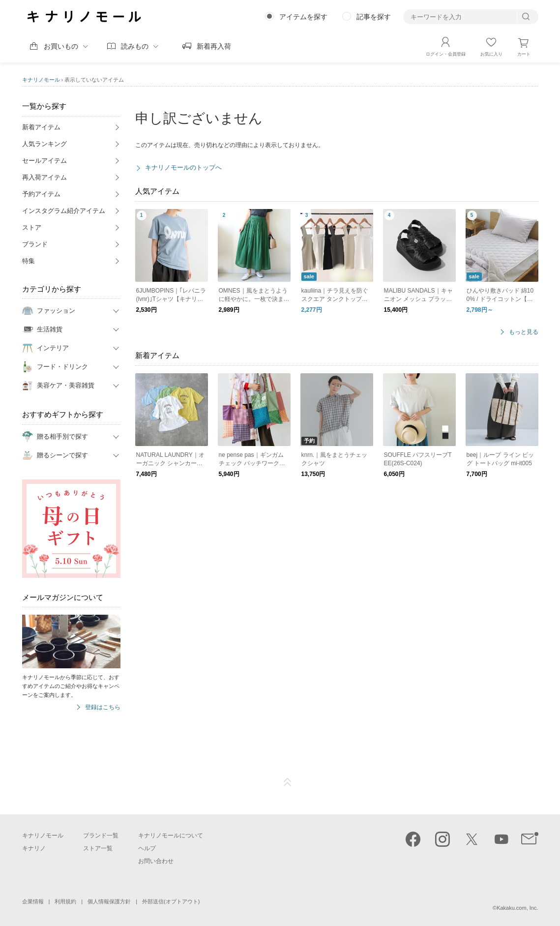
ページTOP (288, 782)
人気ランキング (44, 144)
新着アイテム (41, 127)
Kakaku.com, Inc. (517, 908)
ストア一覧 (98, 848)
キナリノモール (41, 80)
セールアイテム (44, 161)
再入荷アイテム (44, 177)
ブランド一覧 (101, 836)
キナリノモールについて (171, 836)
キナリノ (34, 848)
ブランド (35, 244)
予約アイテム (41, 194)
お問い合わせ (156, 861)
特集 (29, 261)
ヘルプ (147, 848)
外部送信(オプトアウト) (171, 901)
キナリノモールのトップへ (183, 167)
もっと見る (524, 332)
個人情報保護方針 (109, 901)
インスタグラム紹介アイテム (64, 211)
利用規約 (65, 901)
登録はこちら (103, 707)
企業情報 (33, 901)
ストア (32, 227)
